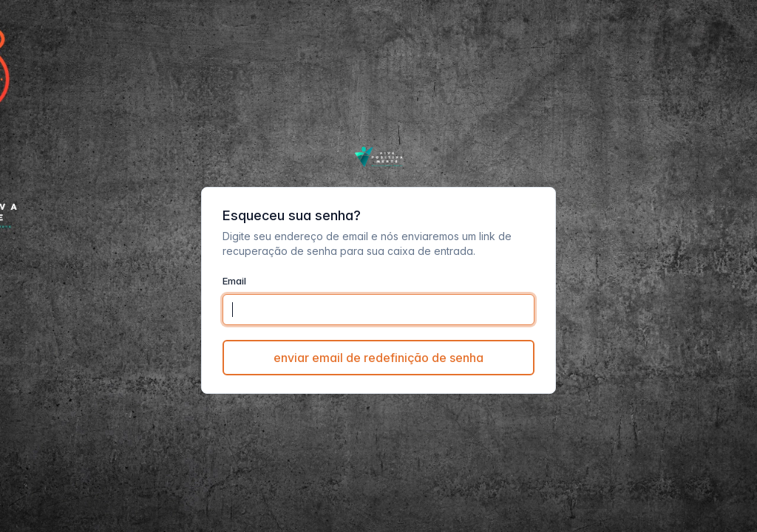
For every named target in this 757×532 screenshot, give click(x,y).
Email (234, 281)
